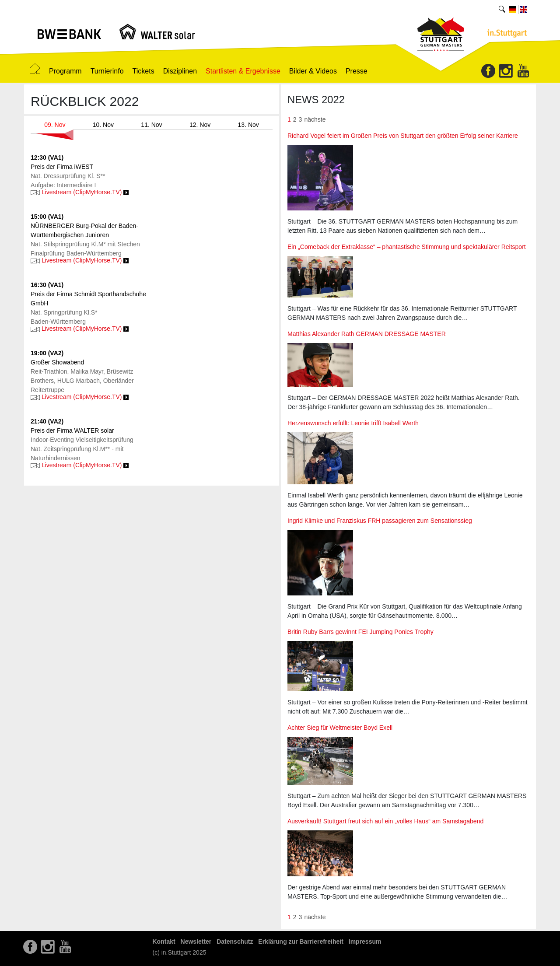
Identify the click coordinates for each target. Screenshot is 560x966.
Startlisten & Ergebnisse (243, 71)
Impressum (365, 941)
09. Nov (55, 125)
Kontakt (164, 941)
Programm (65, 71)
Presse (357, 71)
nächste (315, 119)
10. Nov (103, 125)
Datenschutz (235, 941)
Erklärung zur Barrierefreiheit (301, 941)
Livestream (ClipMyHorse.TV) (80, 192)
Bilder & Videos (313, 71)
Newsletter (196, 941)
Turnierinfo (107, 71)
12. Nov (200, 125)
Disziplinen (180, 71)
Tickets (143, 71)
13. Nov (248, 125)
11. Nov (151, 125)
